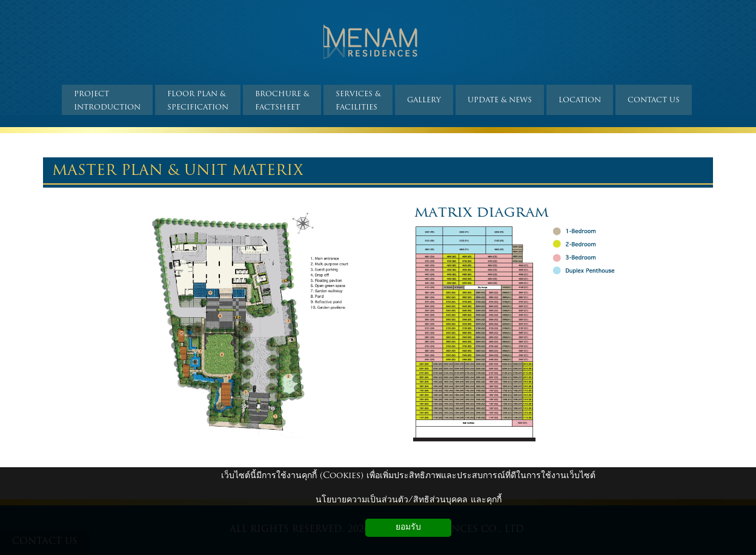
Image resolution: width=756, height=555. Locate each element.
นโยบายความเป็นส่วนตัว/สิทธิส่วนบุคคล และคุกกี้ (409, 500)
